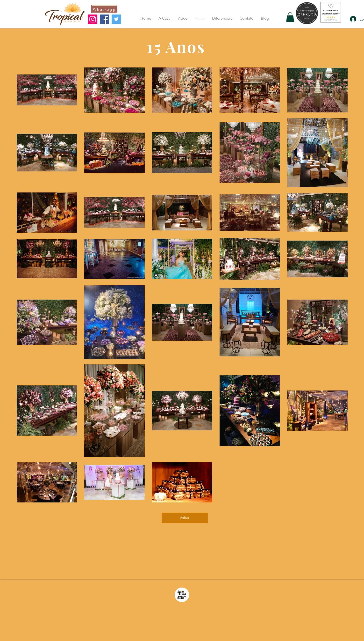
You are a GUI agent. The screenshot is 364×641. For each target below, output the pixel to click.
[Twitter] (116, 19)
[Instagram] (93, 19)
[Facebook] (104, 19)
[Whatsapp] (104, 9)
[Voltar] (185, 518)
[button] (290, 17)
